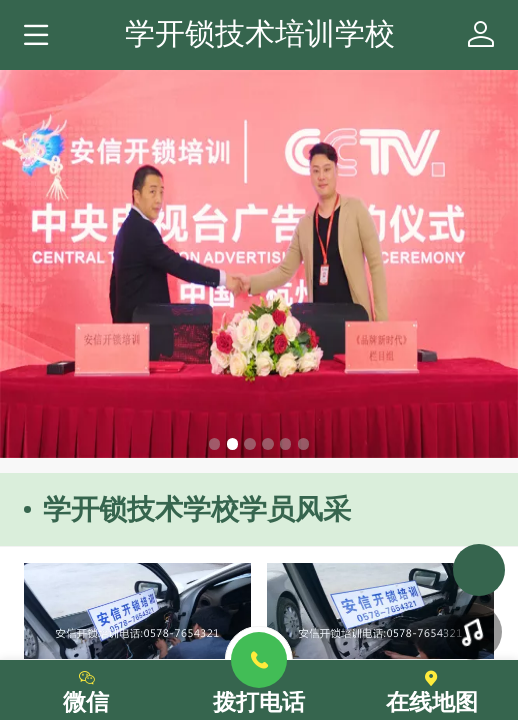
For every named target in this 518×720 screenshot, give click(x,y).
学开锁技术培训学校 (260, 33)
